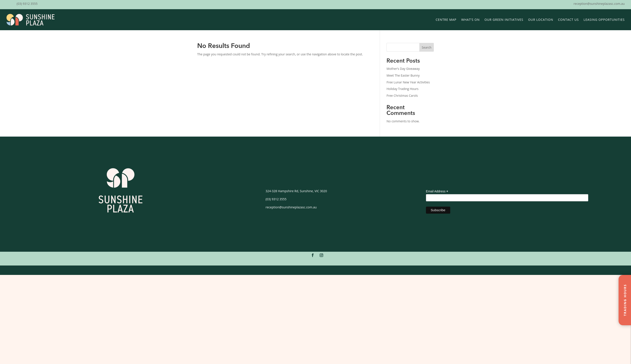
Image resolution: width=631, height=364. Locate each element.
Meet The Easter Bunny (403, 75)
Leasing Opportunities (604, 20)
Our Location (541, 20)
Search (427, 47)
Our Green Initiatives (504, 20)
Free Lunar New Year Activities (408, 82)
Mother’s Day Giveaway (403, 69)
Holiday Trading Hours (402, 89)
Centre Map (446, 20)
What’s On (470, 20)
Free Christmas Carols (402, 96)
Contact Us (568, 20)
